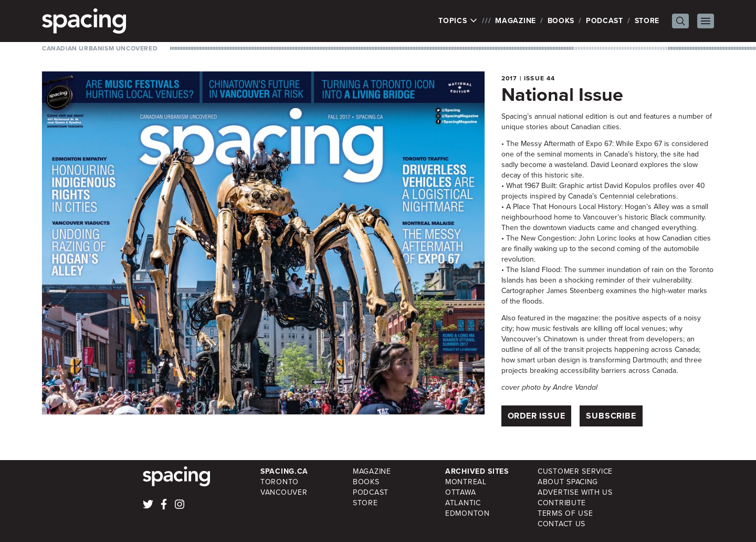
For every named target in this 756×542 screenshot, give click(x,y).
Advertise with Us (575, 492)
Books (561, 21)
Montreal (466, 482)
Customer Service (575, 471)
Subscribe (611, 416)
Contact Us (561, 524)
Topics (458, 21)
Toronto (280, 482)
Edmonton (468, 513)
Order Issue (537, 416)
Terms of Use (565, 513)
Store (647, 21)
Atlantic (463, 503)
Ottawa (460, 492)
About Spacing (568, 482)
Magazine (516, 21)
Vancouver (284, 492)
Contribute (562, 503)
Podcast (605, 21)
